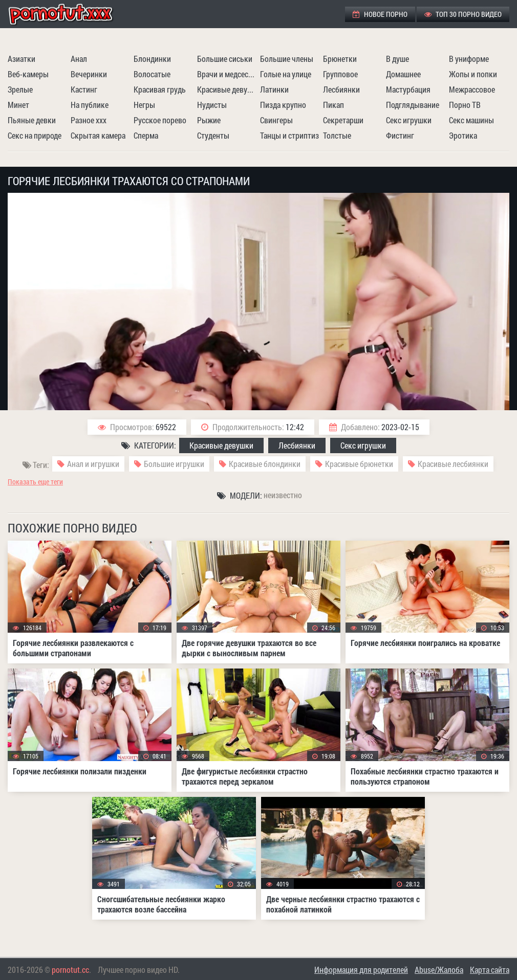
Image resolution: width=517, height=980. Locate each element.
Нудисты (212, 105)
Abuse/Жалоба (439, 970)
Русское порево (160, 120)
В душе (397, 59)
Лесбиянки (341, 89)
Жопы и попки (473, 74)
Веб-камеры (28, 74)
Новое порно (380, 14)
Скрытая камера (98, 135)
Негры (144, 105)
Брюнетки (340, 59)
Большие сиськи (225, 59)
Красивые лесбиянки (453, 464)
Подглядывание (413, 105)
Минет (18, 105)
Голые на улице (286, 74)
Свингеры (276, 120)
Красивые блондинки (265, 464)
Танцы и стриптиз (289, 135)
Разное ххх (89, 120)
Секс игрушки (409, 120)
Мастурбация (408, 89)
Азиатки (21, 59)
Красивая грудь (160, 89)
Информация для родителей (361, 970)
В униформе (469, 59)
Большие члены (287, 59)
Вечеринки (89, 74)
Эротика (463, 135)
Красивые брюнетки (359, 464)
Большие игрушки (174, 464)
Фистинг (400, 135)
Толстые (337, 135)
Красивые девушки (227, 89)
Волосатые (152, 74)
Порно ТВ (465, 105)
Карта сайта (490, 970)
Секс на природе (35, 135)
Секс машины (471, 120)
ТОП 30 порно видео (463, 14)
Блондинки (152, 59)
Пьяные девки (32, 120)
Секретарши (343, 120)
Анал (79, 59)
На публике (90, 105)
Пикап (333, 105)
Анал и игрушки (93, 464)
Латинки (274, 89)
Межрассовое (472, 89)
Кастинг (84, 89)
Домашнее (403, 74)
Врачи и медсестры (227, 74)
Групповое (340, 74)
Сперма (146, 135)
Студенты (213, 135)
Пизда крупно (283, 105)
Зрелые (20, 89)
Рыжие (209, 120)
